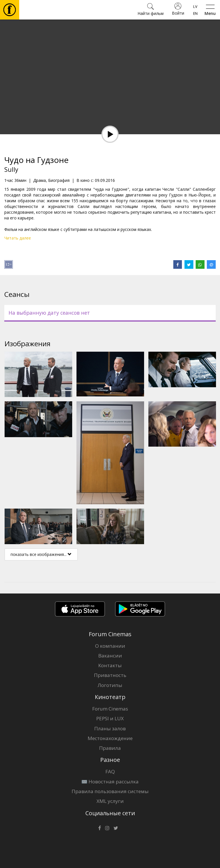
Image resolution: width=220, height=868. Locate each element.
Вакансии (110, 656)
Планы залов (110, 728)
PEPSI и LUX (110, 718)
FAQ (110, 771)
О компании (110, 646)
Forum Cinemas (110, 709)
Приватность (110, 675)
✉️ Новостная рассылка (110, 782)
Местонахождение (110, 738)
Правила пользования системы (110, 791)
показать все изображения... (41, 554)
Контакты (110, 665)
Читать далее (18, 238)
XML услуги (110, 801)
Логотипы (110, 685)
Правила (110, 748)
